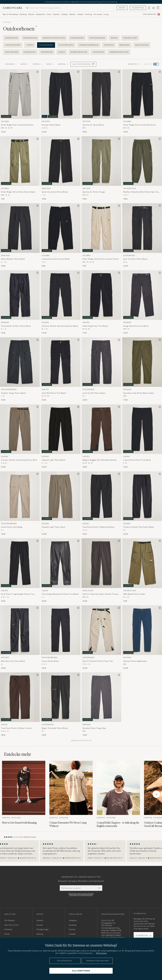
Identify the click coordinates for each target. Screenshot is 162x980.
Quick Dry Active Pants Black (55, 192)
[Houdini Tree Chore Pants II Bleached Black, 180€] (101, 503)
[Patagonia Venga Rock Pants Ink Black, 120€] (142, 302)
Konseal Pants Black (51, 125)
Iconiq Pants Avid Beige (12, 527)
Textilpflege (98, 52)
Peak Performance (9, 389)
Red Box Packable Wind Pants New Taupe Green (142, 192)
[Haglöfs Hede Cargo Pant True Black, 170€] (101, 302)
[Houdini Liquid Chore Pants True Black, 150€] (142, 436)
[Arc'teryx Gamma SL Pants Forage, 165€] (101, 168)
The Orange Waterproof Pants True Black (60, 594)
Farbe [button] (50, 64)
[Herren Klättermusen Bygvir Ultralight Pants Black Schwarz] (61, 697)
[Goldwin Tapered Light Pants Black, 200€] (61, 436)
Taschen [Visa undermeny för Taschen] (56, 14)
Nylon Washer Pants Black (13, 259)
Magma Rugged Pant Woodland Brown (100, 460)
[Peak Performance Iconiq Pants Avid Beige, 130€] (20, 503)
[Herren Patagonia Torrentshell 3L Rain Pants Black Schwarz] (20, 295)
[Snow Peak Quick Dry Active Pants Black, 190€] (61, 168)
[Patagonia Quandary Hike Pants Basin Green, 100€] (142, 369)
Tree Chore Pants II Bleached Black (98, 527)
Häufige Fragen (43, 929)
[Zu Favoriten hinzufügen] (37, 72)
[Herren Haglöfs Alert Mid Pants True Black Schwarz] (61, 362)
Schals (62, 52)
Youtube (72, 929)
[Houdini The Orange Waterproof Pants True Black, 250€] (61, 570)
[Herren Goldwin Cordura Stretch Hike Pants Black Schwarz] (142, 496)
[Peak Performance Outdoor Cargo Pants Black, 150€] (20, 369)
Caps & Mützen (12, 52)
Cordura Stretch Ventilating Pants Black (60, 326)
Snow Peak (46, 188)
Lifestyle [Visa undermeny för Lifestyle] (64, 14)
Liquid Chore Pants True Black (137, 460)
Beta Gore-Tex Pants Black (13, 661)
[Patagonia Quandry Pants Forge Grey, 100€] (101, 704)
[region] (81, 851)
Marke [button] (25, 64)
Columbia (5, 121)
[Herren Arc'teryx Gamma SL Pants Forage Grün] (101, 161)
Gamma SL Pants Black (93, 125)
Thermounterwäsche (89, 45)
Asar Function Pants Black (135, 259)
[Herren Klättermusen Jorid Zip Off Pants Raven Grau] (101, 362)
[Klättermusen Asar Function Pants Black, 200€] (142, 235)
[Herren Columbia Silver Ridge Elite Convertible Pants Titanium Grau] (20, 94)
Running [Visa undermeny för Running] (89, 14)
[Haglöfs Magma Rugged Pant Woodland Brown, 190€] (101, 436)
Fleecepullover (130, 38)
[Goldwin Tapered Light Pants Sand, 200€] (61, 503)
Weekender (124, 45)
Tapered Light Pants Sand (53, 527)
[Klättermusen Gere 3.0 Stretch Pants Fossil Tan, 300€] (101, 637)
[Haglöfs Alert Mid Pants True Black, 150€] (61, 369)
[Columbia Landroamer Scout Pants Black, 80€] (61, 235)
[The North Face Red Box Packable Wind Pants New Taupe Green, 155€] (142, 168)
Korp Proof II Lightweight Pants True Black (17, 594)
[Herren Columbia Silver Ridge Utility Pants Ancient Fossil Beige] (101, 228)
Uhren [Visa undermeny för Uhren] (49, 14)
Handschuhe (29, 52)
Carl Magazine (149, 14)
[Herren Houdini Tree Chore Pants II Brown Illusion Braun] (20, 697)
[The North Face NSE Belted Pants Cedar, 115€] (142, 570)
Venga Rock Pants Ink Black (136, 326)
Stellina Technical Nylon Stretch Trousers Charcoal (101, 594)
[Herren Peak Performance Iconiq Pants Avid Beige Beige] (20, 496)
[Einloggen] (149, 8)
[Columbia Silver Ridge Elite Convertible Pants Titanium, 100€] (20, 101)
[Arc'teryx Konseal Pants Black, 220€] (61, 101)
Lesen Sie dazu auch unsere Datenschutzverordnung (81, 894)
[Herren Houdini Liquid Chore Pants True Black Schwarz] (142, 429)
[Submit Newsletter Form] (99, 888)
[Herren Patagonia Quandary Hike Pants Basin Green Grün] (142, 362)
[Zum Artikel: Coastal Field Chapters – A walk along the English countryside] (118, 794)
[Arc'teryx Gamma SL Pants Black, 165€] (101, 101)
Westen (114, 38)
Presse (7, 934)
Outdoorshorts (66, 45)
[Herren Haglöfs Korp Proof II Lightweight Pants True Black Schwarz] (20, 563)
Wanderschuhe (30, 38)
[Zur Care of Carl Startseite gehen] (13, 8)
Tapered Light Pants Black (54, 460)
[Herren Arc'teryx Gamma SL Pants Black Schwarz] (101, 94)
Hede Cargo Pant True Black (95, 326)
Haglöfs (86, 322)
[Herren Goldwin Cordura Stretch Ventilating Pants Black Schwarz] (61, 295)
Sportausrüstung (79, 52)
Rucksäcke (109, 45)
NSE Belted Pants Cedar (134, 594)
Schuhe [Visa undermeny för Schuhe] (31, 14)
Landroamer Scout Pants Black (56, 259)
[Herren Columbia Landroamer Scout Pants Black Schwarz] (61, 228)
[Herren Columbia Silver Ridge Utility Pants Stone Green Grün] (20, 161)
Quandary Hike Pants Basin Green (139, 393)
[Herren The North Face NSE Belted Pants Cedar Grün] (142, 563)
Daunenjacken (77, 38)
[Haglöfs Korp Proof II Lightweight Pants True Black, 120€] (20, 570)
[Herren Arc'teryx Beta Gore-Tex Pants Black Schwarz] (20, 630)
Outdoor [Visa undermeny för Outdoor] (80, 14)
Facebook (73, 925)
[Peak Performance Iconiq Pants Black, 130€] (61, 637)
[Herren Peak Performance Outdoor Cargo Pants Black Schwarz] (20, 362)
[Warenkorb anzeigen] (158, 8)
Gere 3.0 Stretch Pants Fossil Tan (98, 661)
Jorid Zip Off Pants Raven (94, 393)
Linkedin (72, 934)
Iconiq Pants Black (50, 661)
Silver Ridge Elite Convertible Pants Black (139, 125)
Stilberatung (138, 8)
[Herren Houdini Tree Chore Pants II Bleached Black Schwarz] (101, 496)
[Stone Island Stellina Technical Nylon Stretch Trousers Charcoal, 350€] (101, 570)
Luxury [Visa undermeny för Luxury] (106, 14)
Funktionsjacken (97, 38)
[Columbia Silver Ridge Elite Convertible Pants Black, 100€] (142, 101)
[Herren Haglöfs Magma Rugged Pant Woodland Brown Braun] (101, 429)
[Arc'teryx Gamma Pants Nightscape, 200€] (142, 637)
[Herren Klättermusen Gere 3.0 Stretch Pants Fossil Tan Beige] (101, 630)
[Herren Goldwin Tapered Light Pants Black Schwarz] (61, 429)
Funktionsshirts (13, 45)
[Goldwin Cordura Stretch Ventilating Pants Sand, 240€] (20, 436)
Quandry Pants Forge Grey (94, 728)
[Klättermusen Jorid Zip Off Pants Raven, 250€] (101, 369)
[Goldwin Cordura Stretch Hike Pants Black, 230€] (142, 503)
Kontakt (40, 925)
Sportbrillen (47, 52)
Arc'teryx (46, 121)
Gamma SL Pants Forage (94, 192)
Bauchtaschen (142, 45)
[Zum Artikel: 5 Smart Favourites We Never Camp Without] (71, 794)
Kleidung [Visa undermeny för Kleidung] (23, 14)
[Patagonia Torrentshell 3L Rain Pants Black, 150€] (20, 302)
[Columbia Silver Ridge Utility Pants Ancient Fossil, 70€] (101, 235)
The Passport (9, 920)
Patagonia (5, 322)
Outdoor (7, 22)
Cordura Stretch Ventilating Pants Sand (19, 460)
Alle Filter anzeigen (83, 64)
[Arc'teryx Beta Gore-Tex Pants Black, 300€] (20, 637)
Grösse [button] (38, 64)
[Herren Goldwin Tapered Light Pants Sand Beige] (61, 496)
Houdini (126, 456)
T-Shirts (30, 45)
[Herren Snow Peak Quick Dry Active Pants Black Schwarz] (61, 161)
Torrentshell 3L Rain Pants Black (16, 326)
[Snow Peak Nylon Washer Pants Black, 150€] (20, 235)
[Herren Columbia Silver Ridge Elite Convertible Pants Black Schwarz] (142, 94)
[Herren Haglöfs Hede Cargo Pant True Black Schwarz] (101, 295)
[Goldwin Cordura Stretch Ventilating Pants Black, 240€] (61, 302)
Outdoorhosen (46, 45)
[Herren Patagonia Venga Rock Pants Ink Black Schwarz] (142, 295)
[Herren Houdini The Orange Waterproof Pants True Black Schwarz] (61, 563)
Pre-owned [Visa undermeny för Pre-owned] (98, 14)
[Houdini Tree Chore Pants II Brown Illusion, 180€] (20, 704)
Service (122, 8)
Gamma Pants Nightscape (135, 661)
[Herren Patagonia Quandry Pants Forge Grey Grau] (101, 697)
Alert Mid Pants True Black (54, 393)
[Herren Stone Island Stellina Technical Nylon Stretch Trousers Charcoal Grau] (101, 563)
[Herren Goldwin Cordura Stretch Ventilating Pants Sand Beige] (20, 429)
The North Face (130, 188)
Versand (40, 920)
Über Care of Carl (11, 925)
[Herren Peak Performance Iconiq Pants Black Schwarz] (61, 630)
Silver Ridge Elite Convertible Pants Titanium (17, 125)
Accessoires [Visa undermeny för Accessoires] (40, 14)
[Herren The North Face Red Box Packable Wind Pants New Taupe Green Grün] (142, 161)
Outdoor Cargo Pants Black (13, 393)
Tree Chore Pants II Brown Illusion (17, 728)
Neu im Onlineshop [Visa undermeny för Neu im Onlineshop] (10, 14)
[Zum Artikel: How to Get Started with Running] (24, 794)
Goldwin (45, 322)
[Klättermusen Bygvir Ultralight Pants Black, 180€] (61, 704)
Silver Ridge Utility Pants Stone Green (18, 192)
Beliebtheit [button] (134, 64)
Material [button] (63, 64)
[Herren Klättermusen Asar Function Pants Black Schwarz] (142, 228)
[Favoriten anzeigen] (153, 8)
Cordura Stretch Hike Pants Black (139, 527)
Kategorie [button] (11, 64)
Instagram (73, 920)
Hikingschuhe (11, 38)
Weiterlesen (101, 953)
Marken (72, 14)
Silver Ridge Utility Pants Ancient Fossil (101, 259)
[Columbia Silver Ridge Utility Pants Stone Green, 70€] (20, 168)
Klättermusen (129, 255)
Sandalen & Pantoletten (54, 38)
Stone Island (88, 591)
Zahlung (40, 934)
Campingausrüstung (119, 52)
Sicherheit (8, 929)
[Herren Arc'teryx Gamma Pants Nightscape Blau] (142, 630)
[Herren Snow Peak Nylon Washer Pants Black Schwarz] (20, 228)
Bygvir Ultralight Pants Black (55, 728)
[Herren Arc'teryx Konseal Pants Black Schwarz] (61, 94)
